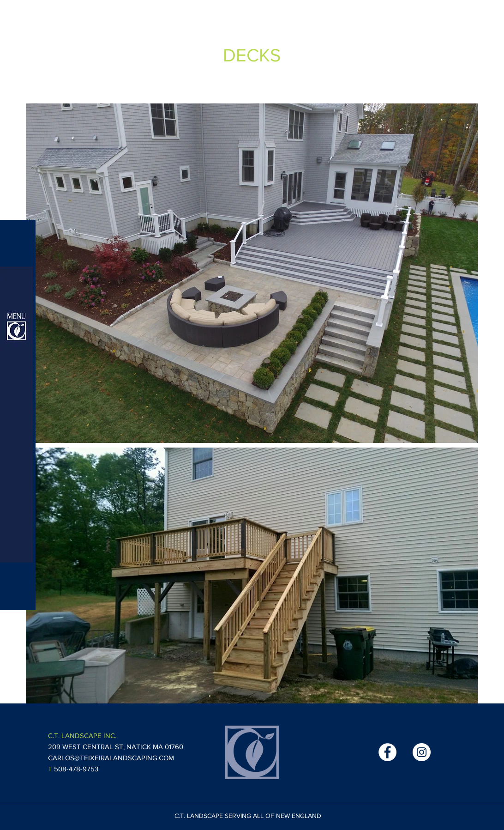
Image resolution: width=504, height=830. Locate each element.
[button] (16, 415)
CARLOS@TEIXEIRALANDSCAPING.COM (111, 758)
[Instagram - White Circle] (422, 752)
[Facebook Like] (345, 752)
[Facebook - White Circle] (387, 752)
